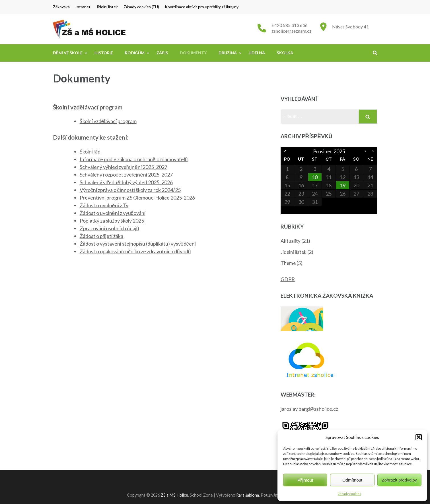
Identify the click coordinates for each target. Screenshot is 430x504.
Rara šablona (248, 495)
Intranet (83, 7)
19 (343, 185)
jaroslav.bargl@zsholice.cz (309, 409)
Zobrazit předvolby (399, 480)
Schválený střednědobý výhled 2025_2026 (126, 182)
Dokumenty (193, 53)
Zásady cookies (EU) (141, 7)
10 (315, 177)
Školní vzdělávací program (108, 121)
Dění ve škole (68, 53)
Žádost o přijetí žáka (102, 236)
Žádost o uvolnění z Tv (104, 205)
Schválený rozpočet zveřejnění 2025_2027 (126, 175)
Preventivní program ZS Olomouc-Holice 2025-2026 (137, 198)
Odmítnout (352, 480)
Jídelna (257, 53)
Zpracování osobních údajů (109, 228)
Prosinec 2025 (329, 151)
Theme (288, 263)
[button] (419, 437)
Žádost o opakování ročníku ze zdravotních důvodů (135, 251)
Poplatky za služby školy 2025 (112, 221)
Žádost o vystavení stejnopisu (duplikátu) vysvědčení (138, 244)
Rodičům (135, 53)
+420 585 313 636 (290, 25)
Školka (285, 53)
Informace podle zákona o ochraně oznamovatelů (134, 159)
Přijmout (305, 480)
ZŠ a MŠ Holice (174, 495)
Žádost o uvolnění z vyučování (113, 213)
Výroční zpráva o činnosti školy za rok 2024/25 (130, 190)
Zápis (162, 53)
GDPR (288, 279)
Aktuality (291, 241)
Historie (104, 53)
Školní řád (90, 152)
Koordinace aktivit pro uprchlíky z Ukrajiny (202, 7)
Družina (228, 53)
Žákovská (61, 7)
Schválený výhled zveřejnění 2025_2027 (124, 167)
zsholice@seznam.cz (292, 31)
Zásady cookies (349, 494)
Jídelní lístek (107, 7)
